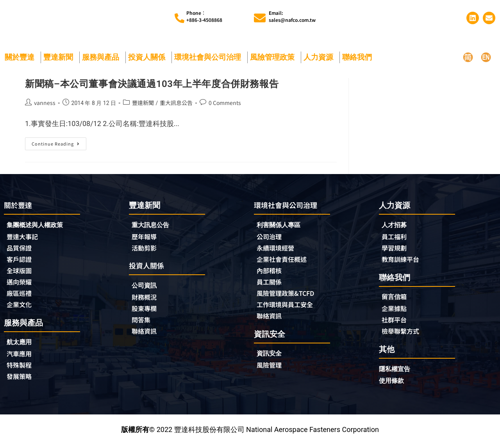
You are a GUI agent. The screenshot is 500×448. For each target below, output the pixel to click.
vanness (45, 103)
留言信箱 (396, 298)
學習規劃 (396, 249)
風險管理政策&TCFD (289, 296)
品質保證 (21, 249)
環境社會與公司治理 (210, 57)
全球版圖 (21, 272)
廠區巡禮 (21, 296)
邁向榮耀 (21, 284)
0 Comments (225, 103)
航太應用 (23, 346)
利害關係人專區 (281, 225)
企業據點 (396, 310)
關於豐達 (21, 57)
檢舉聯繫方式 (403, 334)
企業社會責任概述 (285, 261)
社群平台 (396, 322)
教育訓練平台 (403, 260)
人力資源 (320, 57)
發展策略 (21, 381)
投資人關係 (149, 57)
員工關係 (271, 284)
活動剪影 (146, 249)
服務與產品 (103, 57)
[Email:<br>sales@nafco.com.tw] (260, 18)
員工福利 (396, 237)
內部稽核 (271, 272)
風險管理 (271, 369)
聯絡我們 (359, 57)
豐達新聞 (60, 57)
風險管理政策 (274, 57)
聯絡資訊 (146, 334)
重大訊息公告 (176, 103)
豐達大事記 (24, 237)
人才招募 (396, 225)
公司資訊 (148, 287)
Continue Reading (58, 142)
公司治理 (273, 237)
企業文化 (21, 308)
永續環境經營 (278, 249)
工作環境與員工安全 (288, 308)
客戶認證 (21, 261)
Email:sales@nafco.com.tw (292, 16)
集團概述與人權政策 (38, 225)
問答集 (142, 322)
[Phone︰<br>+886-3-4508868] (179, 18)
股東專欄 (148, 311)
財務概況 (148, 299)
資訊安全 (271, 357)
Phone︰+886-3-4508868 (204, 16)
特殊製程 (21, 369)
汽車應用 (23, 357)
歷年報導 (146, 237)
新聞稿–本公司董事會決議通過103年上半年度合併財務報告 (152, 84)
